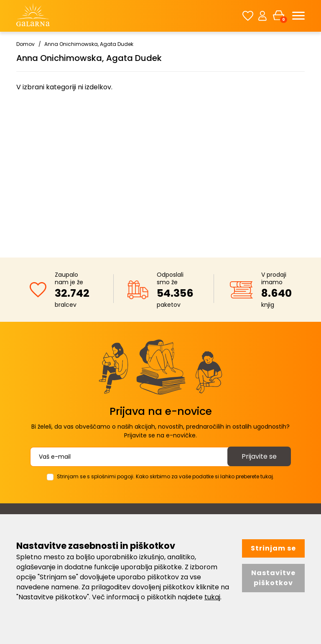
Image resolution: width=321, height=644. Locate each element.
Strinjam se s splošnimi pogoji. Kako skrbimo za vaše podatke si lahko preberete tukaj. (166, 476)
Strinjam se (273, 548)
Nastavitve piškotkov (273, 578)
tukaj (212, 597)
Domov (25, 44)
